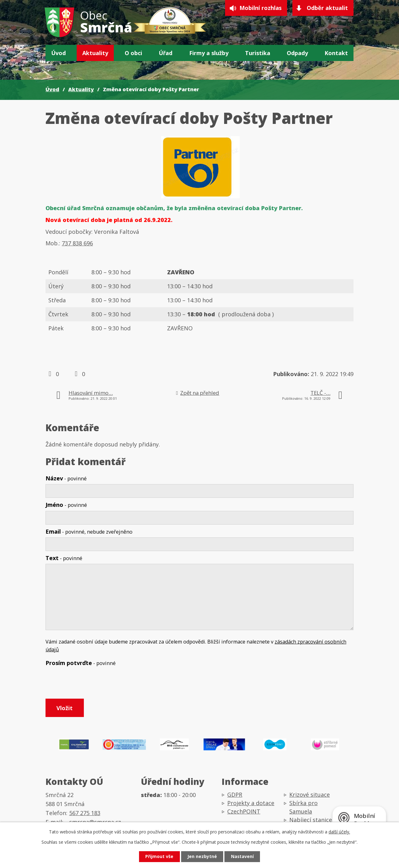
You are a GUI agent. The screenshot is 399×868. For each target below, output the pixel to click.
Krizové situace (310, 795)
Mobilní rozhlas (260, 8)
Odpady (297, 53)
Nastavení (243, 857)
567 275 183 (85, 814)
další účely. (339, 831)
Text (64, 558)
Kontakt (336, 53)
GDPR (235, 795)
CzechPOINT (244, 812)
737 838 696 (77, 243)
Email (89, 531)
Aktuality (95, 53)
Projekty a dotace (251, 804)
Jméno (66, 505)
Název (66, 478)
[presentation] (93, 684)
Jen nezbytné (202, 857)
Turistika (258, 53)
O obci (133, 53)
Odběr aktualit (327, 8)
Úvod (58, 53)
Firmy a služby (209, 53)
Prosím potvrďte (81, 663)
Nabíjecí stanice (311, 821)
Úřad (166, 53)
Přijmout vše (159, 857)
